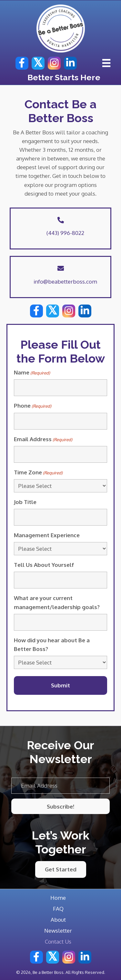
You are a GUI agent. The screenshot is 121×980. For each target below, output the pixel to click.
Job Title (25, 502)
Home (58, 898)
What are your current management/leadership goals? (57, 602)
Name (32, 373)
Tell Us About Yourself (44, 565)
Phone (33, 406)
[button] (22, 63)
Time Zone (38, 473)
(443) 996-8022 (65, 233)
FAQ (58, 909)
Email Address (43, 439)
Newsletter (58, 931)
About (58, 920)
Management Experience (47, 535)
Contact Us (58, 941)
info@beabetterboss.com (65, 281)
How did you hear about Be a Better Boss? (52, 645)
